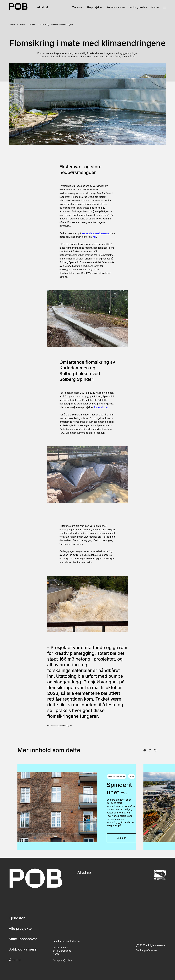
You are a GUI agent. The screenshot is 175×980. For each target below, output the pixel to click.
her (94, 237)
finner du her (101, 407)
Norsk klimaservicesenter (96, 233)
